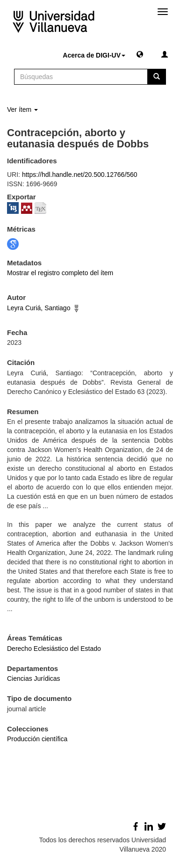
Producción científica (37, 739)
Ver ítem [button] (22, 109)
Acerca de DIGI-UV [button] (94, 55)
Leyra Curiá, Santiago (39, 308)
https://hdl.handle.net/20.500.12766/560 (80, 175)
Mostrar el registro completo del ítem (60, 273)
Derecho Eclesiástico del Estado (54, 649)
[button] (140, 54)
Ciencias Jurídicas (34, 678)
